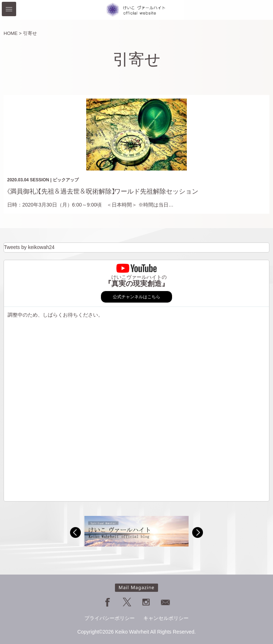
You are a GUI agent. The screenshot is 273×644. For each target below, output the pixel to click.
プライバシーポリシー (110, 618)
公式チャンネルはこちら (136, 297)
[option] (136, 531)
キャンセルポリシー (166, 618)
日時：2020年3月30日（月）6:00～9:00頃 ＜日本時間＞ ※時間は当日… (90, 205)
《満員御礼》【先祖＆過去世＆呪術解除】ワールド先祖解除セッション (103, 191)
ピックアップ (66, 180)
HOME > (13, 33)
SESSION (39, 180)
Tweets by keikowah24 (29, 247)
